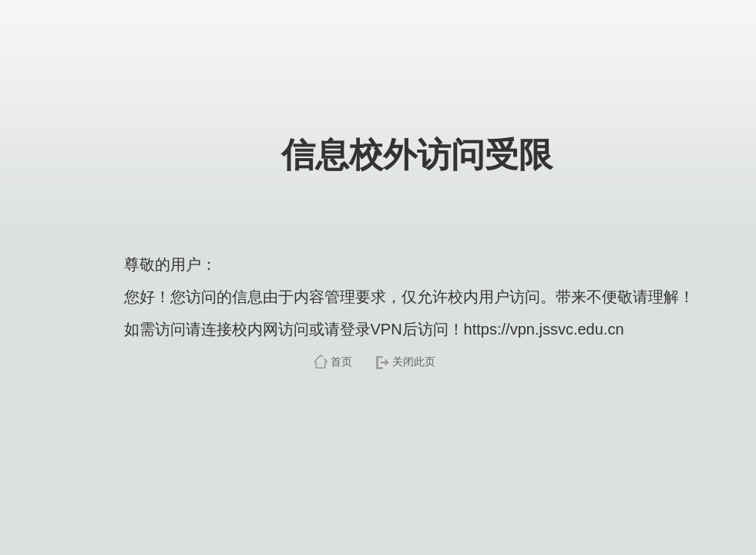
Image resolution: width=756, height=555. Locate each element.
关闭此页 (414, 362)
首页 (341, 362)
